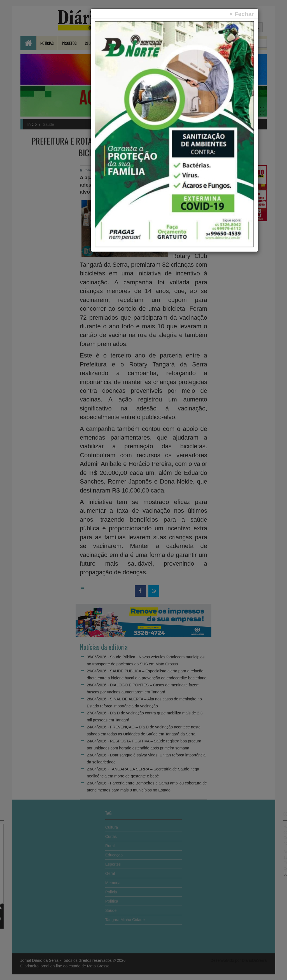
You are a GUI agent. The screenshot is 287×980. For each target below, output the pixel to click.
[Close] (242, 14)
